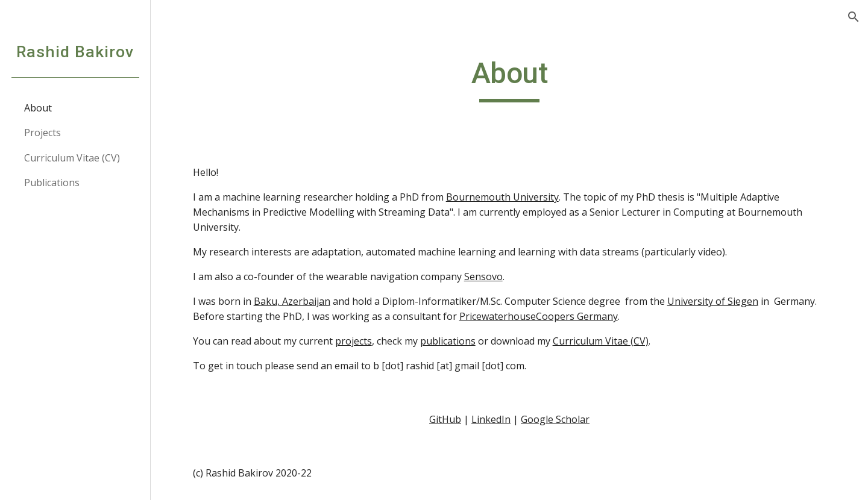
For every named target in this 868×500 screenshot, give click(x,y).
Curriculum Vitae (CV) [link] (72, 158)
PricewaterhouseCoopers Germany (539, 316)
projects (354, 341)
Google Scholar (555, 419)
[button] (854, 17)
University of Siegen (713, 301)
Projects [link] (42, 133)
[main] (510, 79)
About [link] (38, 108)
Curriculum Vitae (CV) (601, 341)
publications (448, 341)
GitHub (445, 419)
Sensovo (483, 277)
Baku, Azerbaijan (292, 301)
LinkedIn (491, 419)
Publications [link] (52, 183)
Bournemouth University (502, 197)
